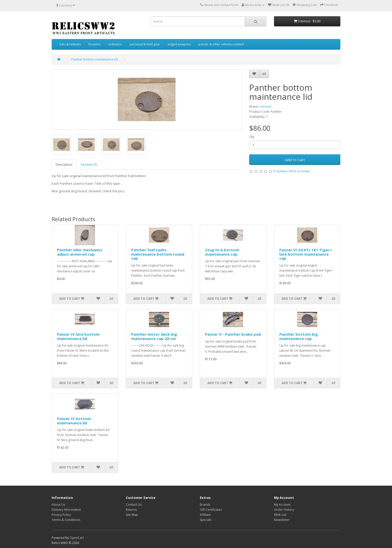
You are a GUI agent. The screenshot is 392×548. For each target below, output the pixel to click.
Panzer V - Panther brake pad (233, 334)
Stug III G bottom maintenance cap (222, 252)
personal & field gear (145, 44)
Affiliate (205, 515)
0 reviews (280, 171)
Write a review (299, 171)
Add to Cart (295, 160)
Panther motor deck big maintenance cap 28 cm (154, 336)
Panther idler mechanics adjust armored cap (80, 252)
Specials (206, 520)
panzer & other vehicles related (221, 44)
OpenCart (77, 538)
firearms (94, 44)
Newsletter (282, 520)
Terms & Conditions (66, 520)
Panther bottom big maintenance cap (299, 336)
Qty (252, 137)
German (265, 107)
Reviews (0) (89, 165)
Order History (284, 510)
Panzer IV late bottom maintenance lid (78, 336)
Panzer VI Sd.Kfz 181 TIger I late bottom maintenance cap (306, 254)
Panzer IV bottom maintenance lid (74, 421)
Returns (131, 510)
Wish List (280, 515)
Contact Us (134, 505)
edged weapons (179, 44)
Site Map (132, 515)
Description (64, 165)
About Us (58, 505)
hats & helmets (70, 44)
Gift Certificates (211, 510)
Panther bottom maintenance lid (95, 59)
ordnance (115, 44)
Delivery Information (66, 510)
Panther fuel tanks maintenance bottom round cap (158, 254)
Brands (205, 505)
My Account (282, 505)
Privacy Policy (61, 515)
